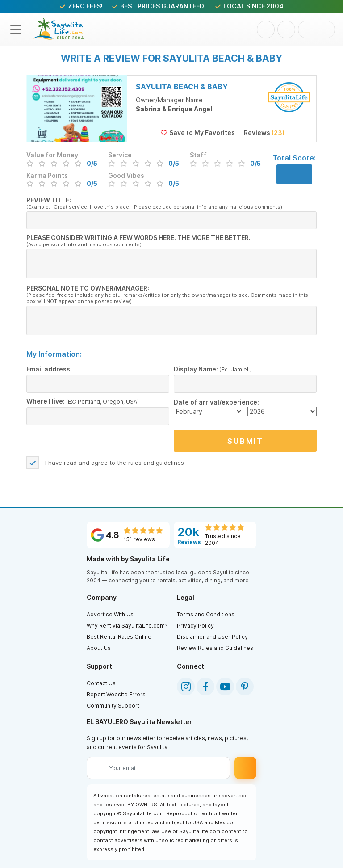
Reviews (262, 133)
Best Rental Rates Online (119, 637)
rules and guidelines (156, 463)
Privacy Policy (195, 626)
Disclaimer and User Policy (212, 637)
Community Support (113, 706)
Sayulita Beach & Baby (182, 87)
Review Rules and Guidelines (215, 648)
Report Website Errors (116, 695)
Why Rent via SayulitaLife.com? (127, 626)
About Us (99, 648)
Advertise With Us (110, 615)
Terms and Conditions (206, 615)
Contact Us (101, 684)
